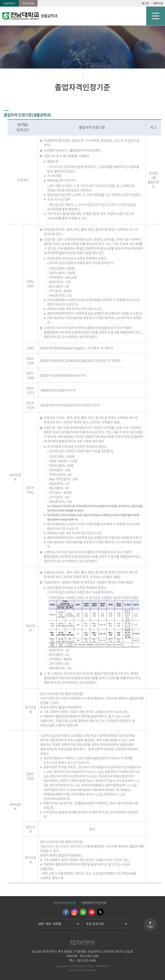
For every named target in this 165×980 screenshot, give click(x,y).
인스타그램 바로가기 (74, 912)
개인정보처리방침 (64, 903)
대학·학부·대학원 (50, 924)
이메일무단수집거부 (94, 903)
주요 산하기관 (95, 924)
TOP (150, 927)
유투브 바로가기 (92, 912)
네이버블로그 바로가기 (83, 912)
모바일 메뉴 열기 (156, 16)
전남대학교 (9, 3)
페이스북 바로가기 (66, 912)
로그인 (146, 3)
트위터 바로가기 (100, 912)
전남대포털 (28, 3)
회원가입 (158, 3)
